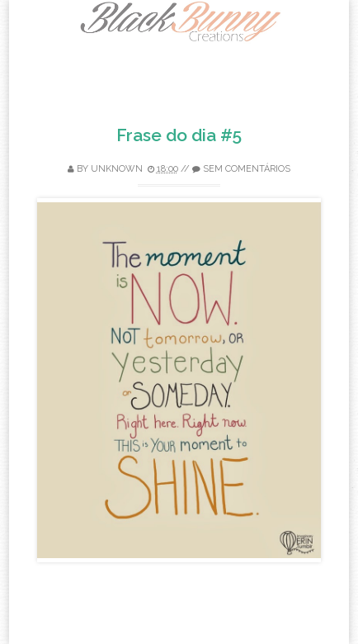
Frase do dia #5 (179, 135)
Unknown (117, 169)
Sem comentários (247, 169)
